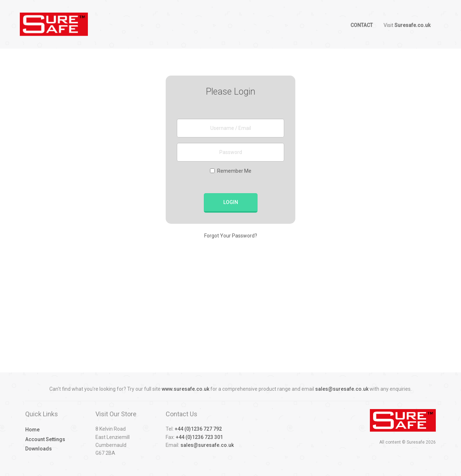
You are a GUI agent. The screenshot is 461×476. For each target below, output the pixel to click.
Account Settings (45, 439)
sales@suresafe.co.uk (342, 389)
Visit (407, 25)
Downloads (39, 449)
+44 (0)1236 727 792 (198, 429)
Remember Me (231, 171)
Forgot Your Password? (231, 236)
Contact (362, 25)
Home (32, 430)
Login (231, 202)
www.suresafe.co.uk (185, 389)
